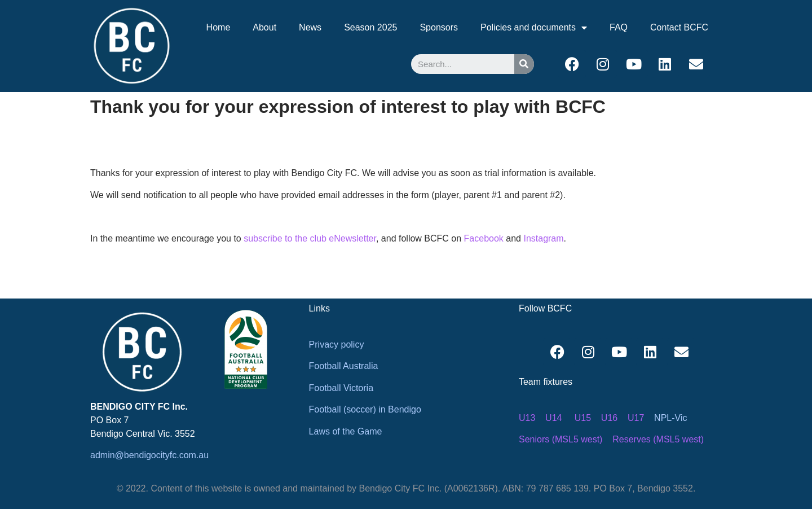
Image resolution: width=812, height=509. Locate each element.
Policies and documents (534, 28)
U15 (583, 418)
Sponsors (439, 27)
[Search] (524, 64)
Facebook (484, 238)
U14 (553, 418)
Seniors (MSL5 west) (561, 439)
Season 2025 (370, 27)
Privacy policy (337, 345)
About (264, 27)
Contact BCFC (679, 27)
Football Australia (344, 366)
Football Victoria (341, 388)
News (310, 27)
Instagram (543, 238)
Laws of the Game (346, 431)
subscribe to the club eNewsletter (310, 238)
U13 (527, 418)
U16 (609, 418)
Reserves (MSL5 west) (658, 439)
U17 (636, 418)
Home (219, 27)
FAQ (619, 27)
